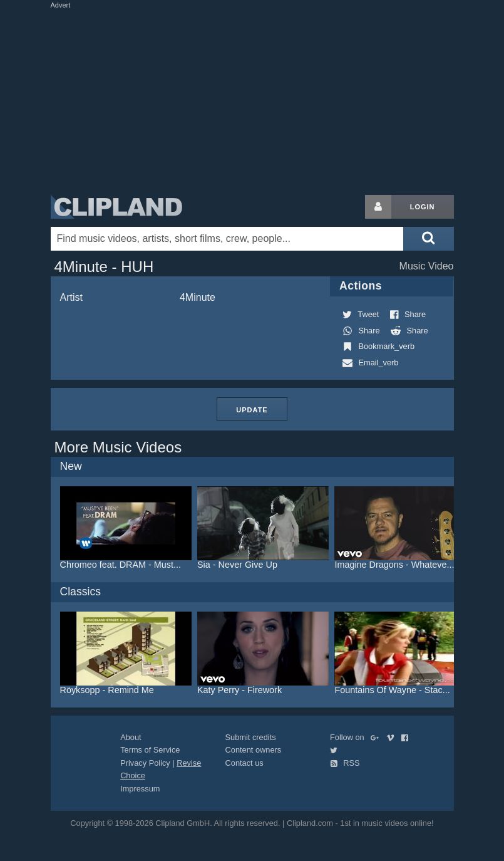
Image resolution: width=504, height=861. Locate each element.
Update (252, 410)
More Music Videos (118, 447)
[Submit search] (428, 239)
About (131, 737)
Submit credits (251, 737)
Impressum (140, 789)
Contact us (244, 763)
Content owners (254, 750)
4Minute (198, 297)
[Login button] (378, 207)
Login (423, 207)
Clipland (116, 207)
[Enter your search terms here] (227, 239)
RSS (345, 763)
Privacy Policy (145, 763)
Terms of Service (150, 750)
